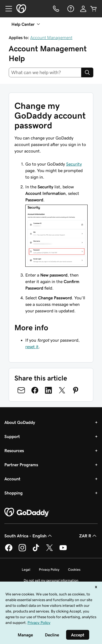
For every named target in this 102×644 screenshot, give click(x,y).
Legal (26, 570)
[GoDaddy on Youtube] (63, 550)
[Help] (70, 9)
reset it (32, 347)
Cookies (74, 570)
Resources (14, 451)
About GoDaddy (20, 422)
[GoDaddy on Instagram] (22, 550)
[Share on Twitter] (62, 390)
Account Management (51, 37)
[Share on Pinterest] (76, 390)
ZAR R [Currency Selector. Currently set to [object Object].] (88, 536)
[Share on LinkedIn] (48, 390)
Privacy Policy (49, 570)
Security (74, 164)
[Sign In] (83, 9)
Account (12, 479)
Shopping (13, 493)
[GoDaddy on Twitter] (50, 550)
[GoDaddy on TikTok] (36, 550)
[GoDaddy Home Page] (27, 512)
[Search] (87, 72)
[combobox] (45, 72)
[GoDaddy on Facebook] (9, 550)
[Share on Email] (21, 390)
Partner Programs (21, 465)
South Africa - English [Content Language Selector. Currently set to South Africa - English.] (29, 536)
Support (12, 436)
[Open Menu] (7, 9)
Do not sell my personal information (51, 580)
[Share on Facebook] (35, 390)
